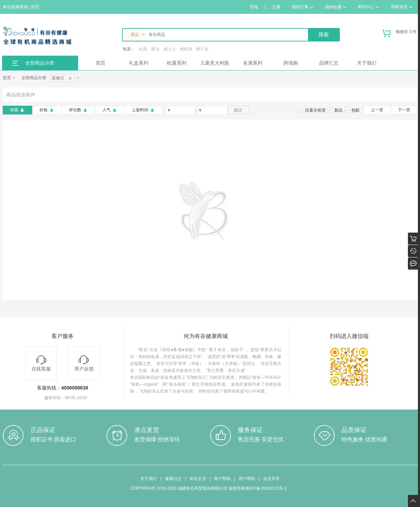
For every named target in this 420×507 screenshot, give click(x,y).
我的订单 (302, 7)
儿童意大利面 (215, 63)
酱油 (155, 49)
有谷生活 (198, 479)
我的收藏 (336, 7)
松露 (143, 49)
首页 (101, 63)
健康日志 (173, 479)
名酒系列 (253, 63)
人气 (110, 110)
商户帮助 (222, 479)
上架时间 (143, 110)
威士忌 (170, 49)
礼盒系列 (139, 63)
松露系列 (177, 63)
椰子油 (202, 49)
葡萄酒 (186, 49)
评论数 (78, 110)
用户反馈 (84, 363)
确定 (238, 110)
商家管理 (402, 7)
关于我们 (367, 63)
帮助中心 (368, 7)
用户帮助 (247, 479)
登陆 (254, 7)
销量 (17, 110)
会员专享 (271, 479)
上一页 (377, 110)
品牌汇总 (329, 63)
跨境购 (291, 63)
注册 (276, 7)
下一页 (404, 110)
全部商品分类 (40, 63)
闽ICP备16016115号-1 (266, 488)
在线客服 (41, 363)
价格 (47, 110)
